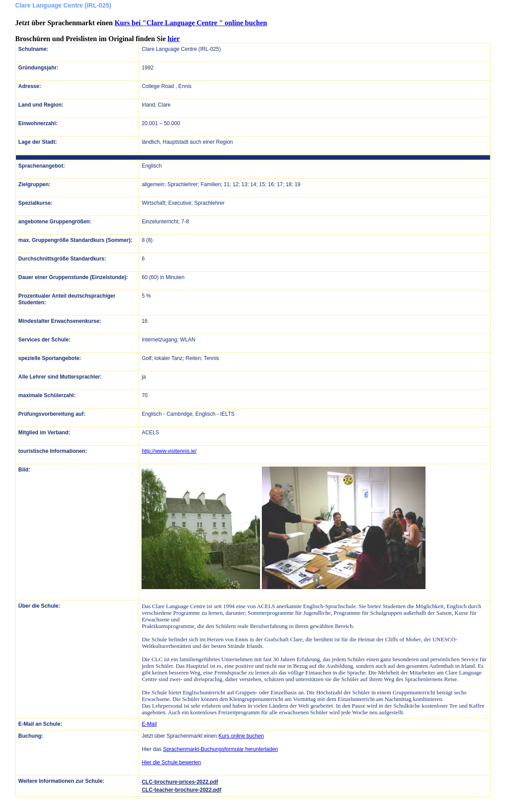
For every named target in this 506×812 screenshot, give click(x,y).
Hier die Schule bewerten (171, 762)
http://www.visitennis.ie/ (169, 451)
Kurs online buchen (241, 736)
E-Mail (149, 724)
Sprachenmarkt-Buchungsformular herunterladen (220, 749)
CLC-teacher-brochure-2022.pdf (181, 790)
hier (174, 39)
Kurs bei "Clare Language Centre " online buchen (191, 23)
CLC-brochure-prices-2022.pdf (180, 782)
